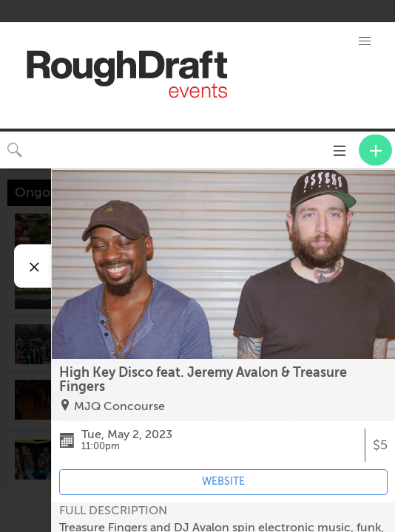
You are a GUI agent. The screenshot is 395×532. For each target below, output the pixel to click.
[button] (365, 41)
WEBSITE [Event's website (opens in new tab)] (223, 481)
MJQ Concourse (119, 406)
